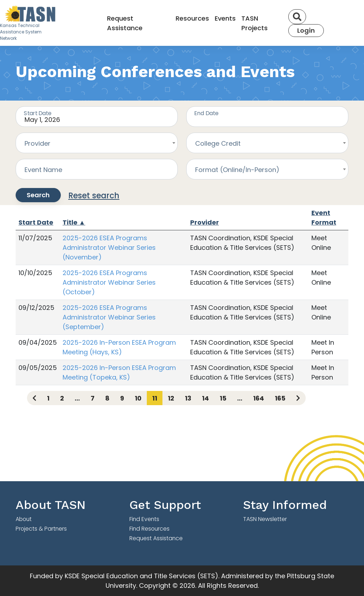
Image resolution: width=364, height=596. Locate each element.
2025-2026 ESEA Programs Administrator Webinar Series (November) (109, 248)
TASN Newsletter (265, 519)
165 (280, 398)
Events (225, 18)
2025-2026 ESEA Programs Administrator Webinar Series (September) (109, 317)
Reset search (94, 196)
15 (223, 398)
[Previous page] (34, 398)
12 (171, 398)
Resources (192, 18)
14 (205, 398)
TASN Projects (255, 23)
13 (188, 398)
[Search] (297, 17)
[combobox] (97, 143)
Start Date (36, 222)
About (24, 519)
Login (306, 30)
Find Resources (149, 529)
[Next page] (298, 398)
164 (259, 398)
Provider (205, 222)
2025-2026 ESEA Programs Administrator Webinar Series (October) (109, 282)
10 (138, 398)
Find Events (144, 519)
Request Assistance (125, 23)
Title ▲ (74, 222)
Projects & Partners (41, 529)
